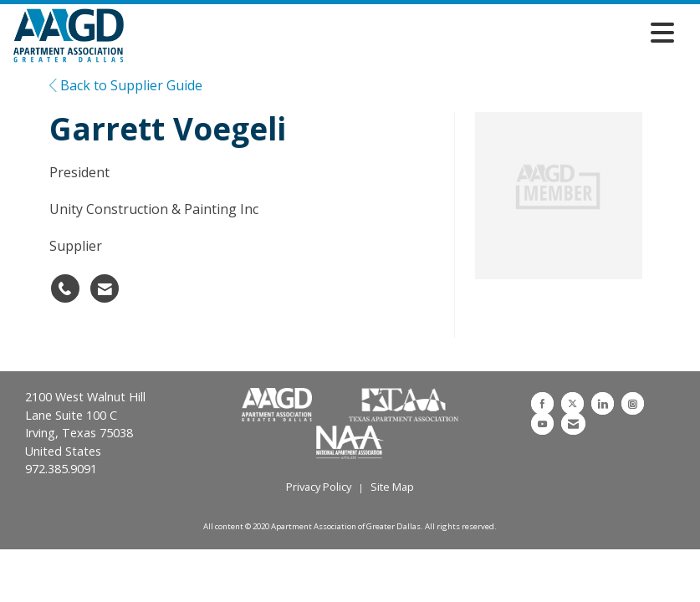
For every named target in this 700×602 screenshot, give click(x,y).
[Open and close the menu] (404, 33)
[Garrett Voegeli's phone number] (65, 288)
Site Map (392, 487)
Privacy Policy (319, 487)
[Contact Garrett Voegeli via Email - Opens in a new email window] (105, 288)
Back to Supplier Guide (126, 85)
